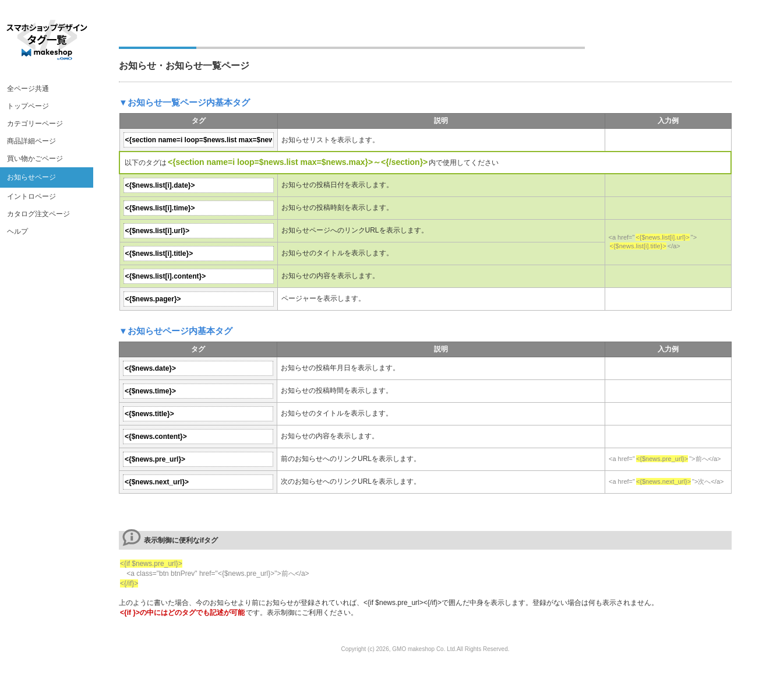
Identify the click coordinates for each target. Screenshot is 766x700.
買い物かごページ (35, 159)
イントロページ (31, 196)
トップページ (28, 106)
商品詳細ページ (31, 141)
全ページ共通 (28, 89)
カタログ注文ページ (38, 214)
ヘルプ (17, 231)
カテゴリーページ (35, 124)
